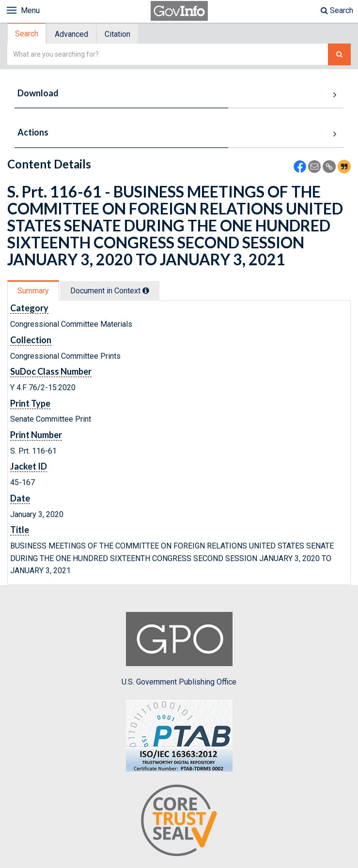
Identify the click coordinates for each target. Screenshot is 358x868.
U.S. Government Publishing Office (179, 649)
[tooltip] (146, 290)
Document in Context (110, 291)
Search (337, 10)
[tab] (27, 34)
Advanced (71, 34)
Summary (33, 291)
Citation (117, 34)
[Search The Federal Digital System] (339, 54)
